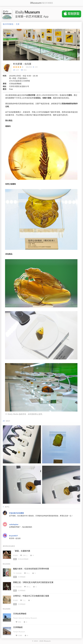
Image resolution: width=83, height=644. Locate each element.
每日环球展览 (8, 24)
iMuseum (47, 641)
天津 (18, 24)
